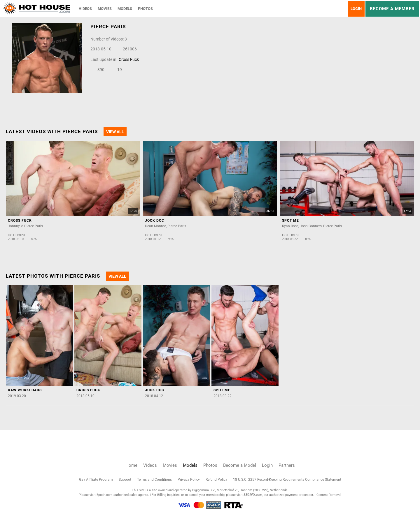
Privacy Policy (189, 480)
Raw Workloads (25, 390)
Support (125, 480)
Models (125, 9)
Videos (85, 9)
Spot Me (290, 221)
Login (356, 9)
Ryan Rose (290, 226)
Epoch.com (105, 495)
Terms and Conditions (154, 480)
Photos (145, 9)
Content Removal (329, 495)
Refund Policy (216, 480)
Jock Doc (155, 221)
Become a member (392, 9)
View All (115, 132)
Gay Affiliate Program (96, 480)
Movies (105, 9)
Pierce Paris (34, 226)
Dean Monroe (155, 226)
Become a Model (240, 465)
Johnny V (15, 226)
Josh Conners (311, 226)
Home (131, 465)
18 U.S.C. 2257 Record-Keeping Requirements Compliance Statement (287, 480)
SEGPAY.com (253, 495)
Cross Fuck (129, 59)
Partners (287, 465)
